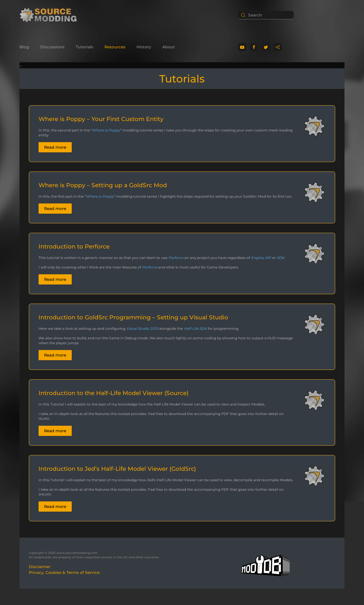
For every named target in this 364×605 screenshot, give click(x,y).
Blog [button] (24, 47)
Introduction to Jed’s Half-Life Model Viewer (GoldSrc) (117, 469)
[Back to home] (50, 15)
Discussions (52, 47)
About (169, 47)
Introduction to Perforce (74, 246)
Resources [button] (115, 47)
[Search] (266, 15)
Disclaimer (40, 567)
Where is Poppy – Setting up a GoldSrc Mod (103, 185)
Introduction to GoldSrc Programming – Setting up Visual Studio (133, 317)
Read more (55, 147)
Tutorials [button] (84, 47)
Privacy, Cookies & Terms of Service (64, 572)
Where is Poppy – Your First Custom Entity (101, 119)
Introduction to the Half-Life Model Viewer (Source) (114, 393)
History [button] (144, 47)
